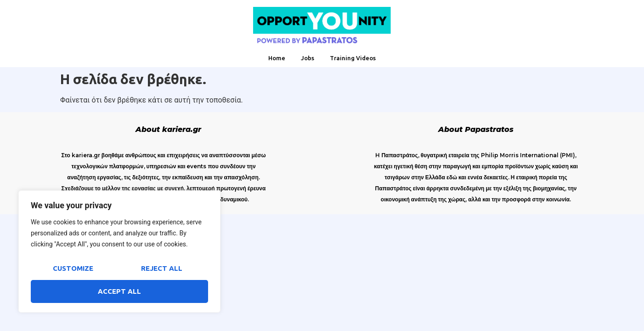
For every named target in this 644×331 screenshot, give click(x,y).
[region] (119, 251)
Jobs (308, 58)
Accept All (119, 291)
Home (277, 58)
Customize (73, 268)
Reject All (162, 268)
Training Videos (353, 58)
